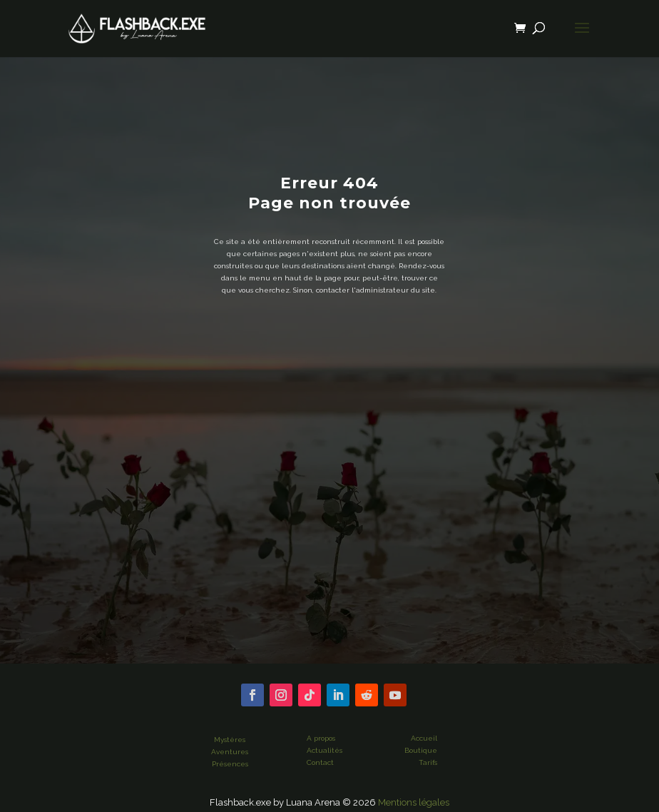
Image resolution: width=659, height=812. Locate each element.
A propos (321, 738)
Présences (230, 764)
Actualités (325, 750)
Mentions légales (414, 802)
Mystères (230, 740)
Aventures (230, 752)
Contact (320, 762)
